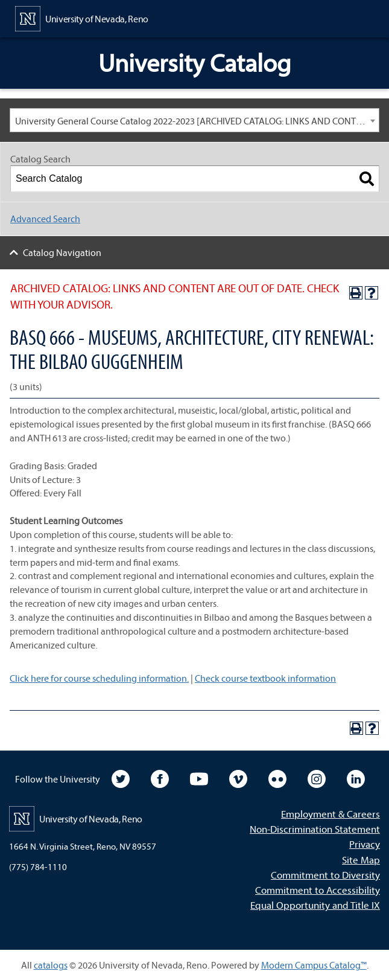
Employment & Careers (330, 814)
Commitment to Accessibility (318, 890)
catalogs (51, 965)
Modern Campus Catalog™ (314, 965)
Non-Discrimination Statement (315, 829)
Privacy (365, 844)
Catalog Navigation (62, 252)
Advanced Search (45, 219)
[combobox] (194, 120)
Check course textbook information (265, 678)
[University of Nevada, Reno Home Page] (82, 18)
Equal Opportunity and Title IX (315, 905)
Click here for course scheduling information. (99, 678)
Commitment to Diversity (325, 875)
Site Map (361, 860)
